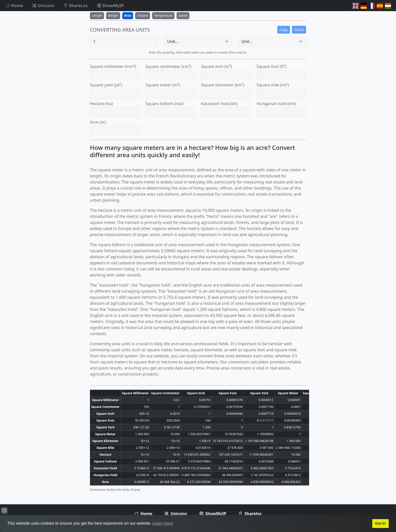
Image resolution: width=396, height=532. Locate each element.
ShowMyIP (110, 6)
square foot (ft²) (271, 66)
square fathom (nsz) (165, 104)
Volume (143, 16)
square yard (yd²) (106, 85)
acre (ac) (98, 122)
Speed (183, 16)
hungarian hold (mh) (276, 104)
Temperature (163, 16)
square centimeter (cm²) (168, 66)
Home (14, 6)
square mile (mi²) (273, 85)
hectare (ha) (101, 104)
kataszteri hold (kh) (219, 104)
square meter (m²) (163, 85)
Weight (113, 16)
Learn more (163, 523)
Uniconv (43, 6)
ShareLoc (76, 6)
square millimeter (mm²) (113, 66)
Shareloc (250, 514)
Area (128, 16)
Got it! (380, 523)
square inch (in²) (216, 66)
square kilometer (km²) (223, 85)
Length (97, 16)
